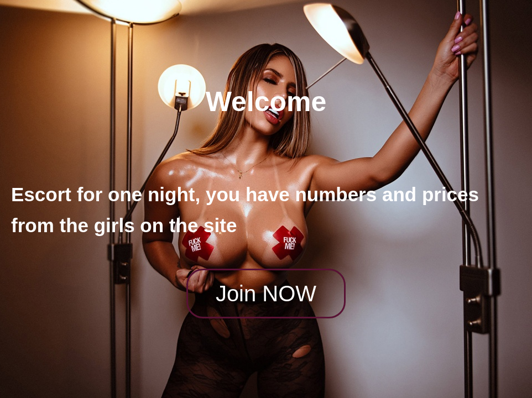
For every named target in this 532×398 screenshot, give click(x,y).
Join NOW (266, 294)
